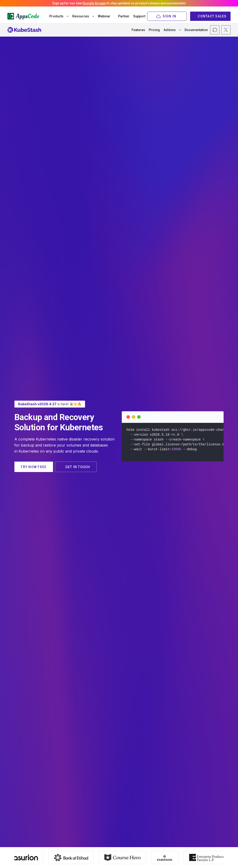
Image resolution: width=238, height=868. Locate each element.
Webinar (104, 16)
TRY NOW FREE (34, 467)
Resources (83, 16)
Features (138, 30)
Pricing (154, 30)
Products (59, 16)
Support (140, 16)
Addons (172, 30)
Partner (124, 16)
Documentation (196, 30)
